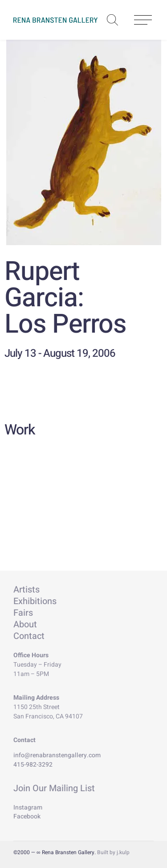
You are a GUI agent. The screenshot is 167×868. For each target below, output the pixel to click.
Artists (26, 590)
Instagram (28, 807)
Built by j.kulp (113, 852)
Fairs (23, 613)
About (25, 624)
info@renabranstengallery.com (57, 755)
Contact (29, 636)
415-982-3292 (33, 765)
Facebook (27, 816)
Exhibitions (35, 601)
